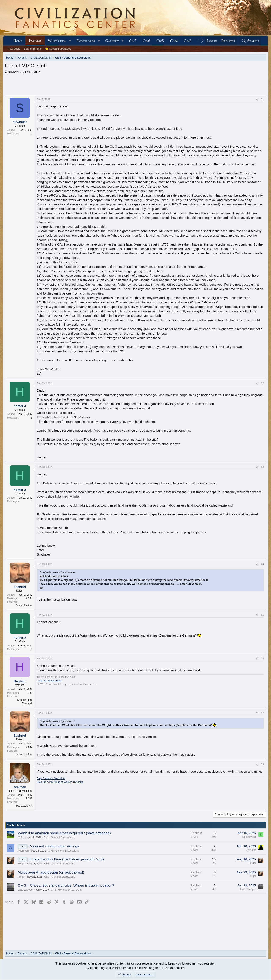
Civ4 (174, 41)
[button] (70, 41)
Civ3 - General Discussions (59, 838)
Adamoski (23, 851)
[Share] (257, 100)
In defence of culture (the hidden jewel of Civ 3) (66, 859)
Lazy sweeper (26, 890)
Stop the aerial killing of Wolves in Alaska (60, 782)
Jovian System (24, 606)
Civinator (251, 850)
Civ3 (188, 41)
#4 (262, 564)
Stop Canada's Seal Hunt (51, 778)
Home (18, 41)
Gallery (112, 41)
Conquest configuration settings (54, 846)
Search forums (33, 49)
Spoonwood (249, 837)
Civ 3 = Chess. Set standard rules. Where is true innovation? (66, 886)
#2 (262, 383)
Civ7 (133, 41)
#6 (262, 659)
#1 (262, 99)
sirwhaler (14, 72)
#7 (262, 713)
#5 (262, 615)
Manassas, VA (24, 806)
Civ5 (160, 41)
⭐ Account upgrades (58, 49)
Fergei (21, 864)
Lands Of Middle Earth (49, 681)
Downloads (86, 41)
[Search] (250, 41)
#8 (262, 764)
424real (22, 838)
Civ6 (146, 41)
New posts (14, 49)
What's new (57, 41)
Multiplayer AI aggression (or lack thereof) (51, 872)
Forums (35, 40)
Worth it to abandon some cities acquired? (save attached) (64, 833)
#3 (262, 467)
